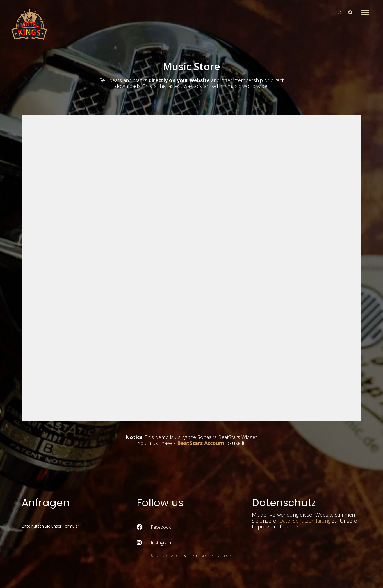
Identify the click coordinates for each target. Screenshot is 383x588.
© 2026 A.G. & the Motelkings (192, 556)
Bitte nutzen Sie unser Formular (50, 526)
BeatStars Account (201, 443)
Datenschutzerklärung (305, 521)
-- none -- (191, 268)
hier (308, 526)
